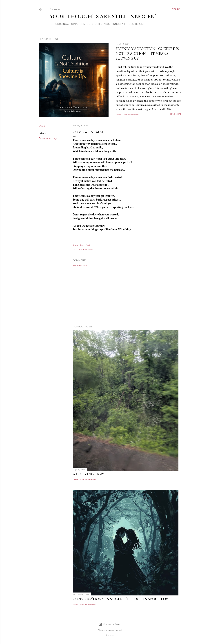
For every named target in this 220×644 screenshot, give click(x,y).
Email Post (85, 245)
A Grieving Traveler (93, 474)
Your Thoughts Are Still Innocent (104, 16)
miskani (118, 630)
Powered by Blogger (110, 624)
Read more (176, 114)
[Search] (177, 9)
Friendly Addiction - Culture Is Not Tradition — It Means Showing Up (147, 53)
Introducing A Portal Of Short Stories (76, 24)
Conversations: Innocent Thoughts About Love (121, 599)
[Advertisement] (126, 296)
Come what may (48, 138)
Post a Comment (131, 115)
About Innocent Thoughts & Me (124, 24)
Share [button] (118, 115)
